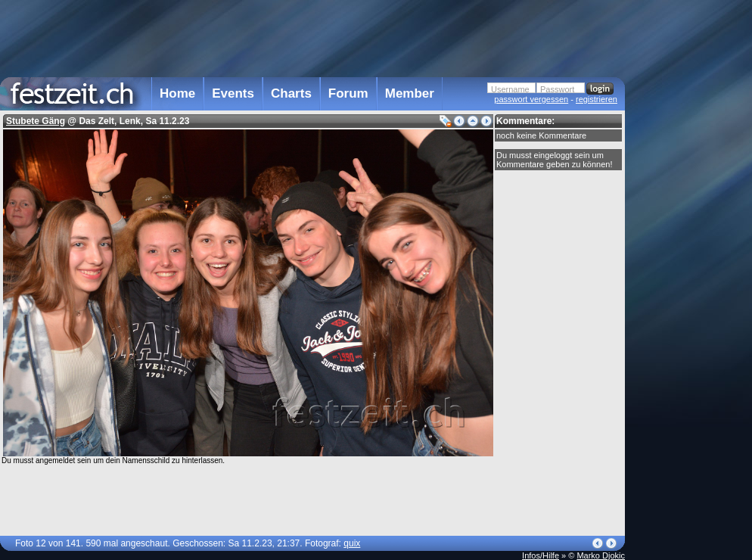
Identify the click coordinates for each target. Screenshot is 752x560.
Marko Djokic (601, 555)
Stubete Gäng (36, 121)
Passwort (557, 89)
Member (410, 93)
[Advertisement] (312, 37)
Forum (348, 93)
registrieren (597, 99)
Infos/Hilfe (541, 555)
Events (233, 93)
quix (352, 543)
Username (510, 89)
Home (177, 93)
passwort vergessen (531, 99)
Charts (291, 93)
